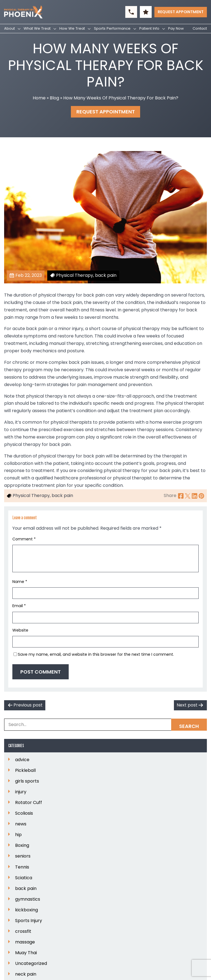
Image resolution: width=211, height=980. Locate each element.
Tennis (22, 867)
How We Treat (72, 28)
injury (21, 792)
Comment (24, 539)
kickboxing (27, 910)
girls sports (27, 781)
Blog (54, 98)
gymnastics (28, 899)
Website (20, 630)
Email (19, 606)
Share (170, 495)
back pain (26, 889)
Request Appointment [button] (181, 12)
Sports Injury (29, 921)
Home (39, 98)
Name (20, 582)
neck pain (26, 974)
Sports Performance (112, 28)
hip (18, 835)
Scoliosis (24, 813)
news (21, 824)
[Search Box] (105, 725)
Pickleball (25, 770)
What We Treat (37, 28)
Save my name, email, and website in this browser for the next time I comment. (96, 654)
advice (22, 760)
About (9, 28)
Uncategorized (31, 964)
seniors (23, 856)
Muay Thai (26, 953)
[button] (131, 12)
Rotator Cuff (29, 803)
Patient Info (149, 28)
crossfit (23, 931)
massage (25, 942)
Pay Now (176, 28)
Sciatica (24, 878)
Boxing (22, 845)
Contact (200, 28)
